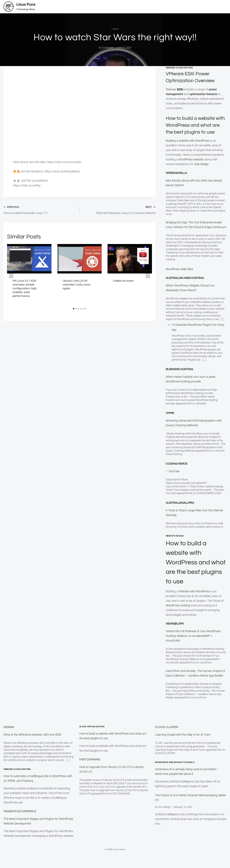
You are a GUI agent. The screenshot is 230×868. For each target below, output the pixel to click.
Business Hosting (179, 376)
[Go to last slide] (11, 275)
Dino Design (164, 807)
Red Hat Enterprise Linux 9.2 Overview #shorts (119, 210)
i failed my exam (123, 281)
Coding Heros (177, 471)
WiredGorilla (176, 180)
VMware (175, 89)
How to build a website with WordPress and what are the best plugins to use (194, 569)
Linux (115, 29)
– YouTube (173, 478)
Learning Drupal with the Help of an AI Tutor (183, 735)
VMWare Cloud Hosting (179, 68)
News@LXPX (175, 631)
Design (9, 727)
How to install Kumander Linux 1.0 (40, 210)
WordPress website (191, 166)
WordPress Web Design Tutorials (175, 762)
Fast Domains (90, 759)
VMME (170, 420)
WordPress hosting (178, 612)
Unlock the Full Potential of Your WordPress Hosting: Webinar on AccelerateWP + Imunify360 (193, 643)
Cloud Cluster (167, 727)
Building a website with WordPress (188, 147)
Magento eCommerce (20, 811)
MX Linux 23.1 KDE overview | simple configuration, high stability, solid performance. (24, 288)
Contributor (108, 48)
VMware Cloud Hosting (17, 769)
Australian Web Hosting (185, 285)
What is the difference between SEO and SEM (32, 735)
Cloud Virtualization (92, 727)
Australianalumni (180, 510)
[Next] (148, 275)
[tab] (74, 309)
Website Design (175, 543)
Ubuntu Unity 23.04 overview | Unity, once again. (76, 285)
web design (201, 171)
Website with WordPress (194, 598)
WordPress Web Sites (179, 276)
